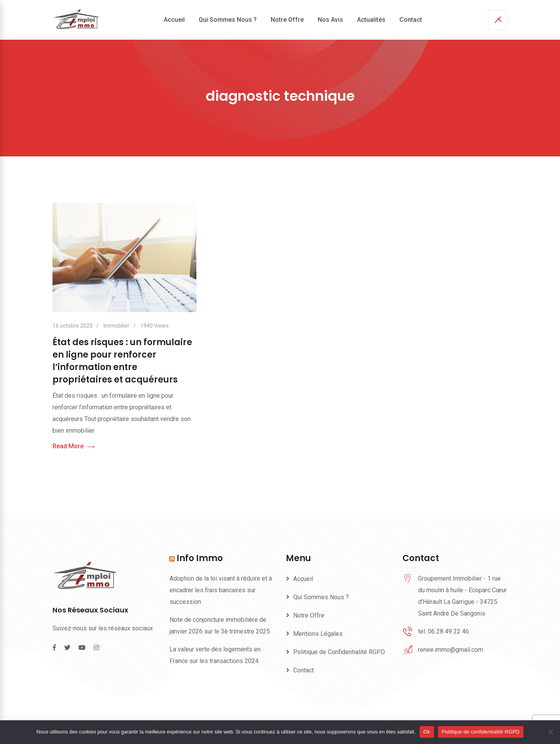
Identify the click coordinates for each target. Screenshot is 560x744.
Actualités (371, 20)
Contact (411, 20)
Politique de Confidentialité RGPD (339, 652)
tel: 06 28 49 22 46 (444, 631)
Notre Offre (287, 20)
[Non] (550, 732)
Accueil (174, 20)
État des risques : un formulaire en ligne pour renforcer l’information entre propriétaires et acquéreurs (122, 361)
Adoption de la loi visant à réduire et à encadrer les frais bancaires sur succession (221, 590)
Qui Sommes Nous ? (228, 20)
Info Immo (200, 558)
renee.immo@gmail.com (451, 650)
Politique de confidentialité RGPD (481, 732)
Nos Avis (330, 20)
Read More (73, 447)
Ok (427, 732)
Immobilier (116, 326)
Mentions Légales (318, 634)
